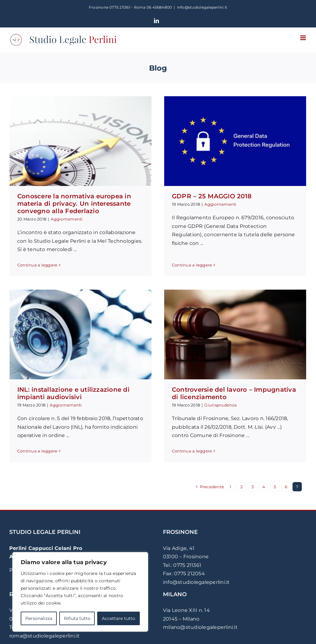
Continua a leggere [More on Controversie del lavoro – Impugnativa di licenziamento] (173, 452)
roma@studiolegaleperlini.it (44, 638)
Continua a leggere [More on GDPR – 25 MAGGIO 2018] (186, 258)
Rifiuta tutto (77, 618)
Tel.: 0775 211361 (182, 567)
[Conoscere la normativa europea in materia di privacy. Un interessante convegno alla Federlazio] (81, 141)
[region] (80, 592)
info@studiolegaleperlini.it (202, 7)
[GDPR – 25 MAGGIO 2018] (229, 141)
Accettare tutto (118, 618)
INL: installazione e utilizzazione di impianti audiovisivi (100, 369)
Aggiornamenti (67, 219)
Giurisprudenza (201, 406)
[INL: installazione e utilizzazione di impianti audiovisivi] (107, 310)
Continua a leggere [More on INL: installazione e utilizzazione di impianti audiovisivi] (64, 427)
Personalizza (39, 618)
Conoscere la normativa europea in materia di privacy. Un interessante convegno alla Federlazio (74, 204)
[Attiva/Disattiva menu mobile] (304, 38)
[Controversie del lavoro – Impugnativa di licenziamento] (216, 335)
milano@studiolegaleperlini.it (200, 629)
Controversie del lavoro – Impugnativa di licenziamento (214, 394)
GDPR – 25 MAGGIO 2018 (206, 196)
